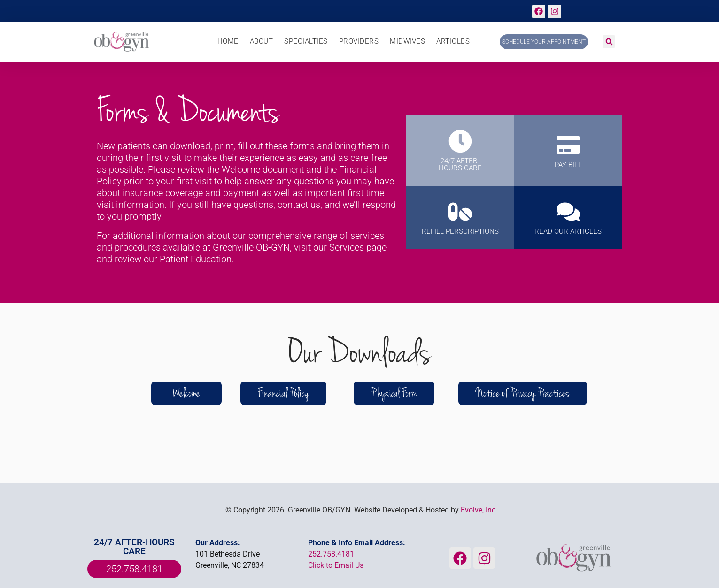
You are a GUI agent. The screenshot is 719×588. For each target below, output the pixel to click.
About (262, 42)
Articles (453, 42)
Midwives (407, 42)
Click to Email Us (336, 565)
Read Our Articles (568, 231)
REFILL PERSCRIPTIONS (460, 231)
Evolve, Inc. (479, 510)
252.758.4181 (331, 554)
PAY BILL (568, 165)
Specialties (306, 42)
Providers (359, 42)
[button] (609, 42)
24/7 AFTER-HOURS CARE (460, 164)
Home (228, 42)
